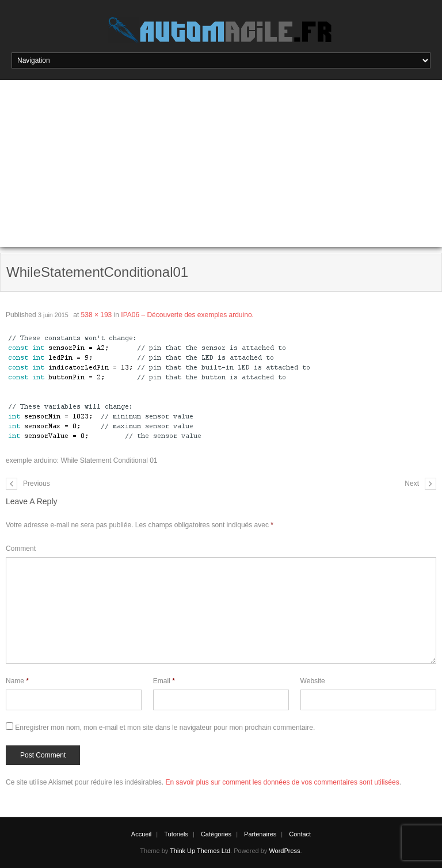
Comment (21, 549)
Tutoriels (176, 834)
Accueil (141, 834)
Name (17, 681)
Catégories (216, 834)
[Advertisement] (221, 166)
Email (164, 681)
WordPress (284, 851)
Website (313, 681)
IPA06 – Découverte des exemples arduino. (187, 315)
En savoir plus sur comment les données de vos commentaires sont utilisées (282, 782)
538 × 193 (97, 315)
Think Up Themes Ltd (200, 851)
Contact (300, 834)
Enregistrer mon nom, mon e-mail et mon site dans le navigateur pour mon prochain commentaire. (165, 728)
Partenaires (260, 834)
